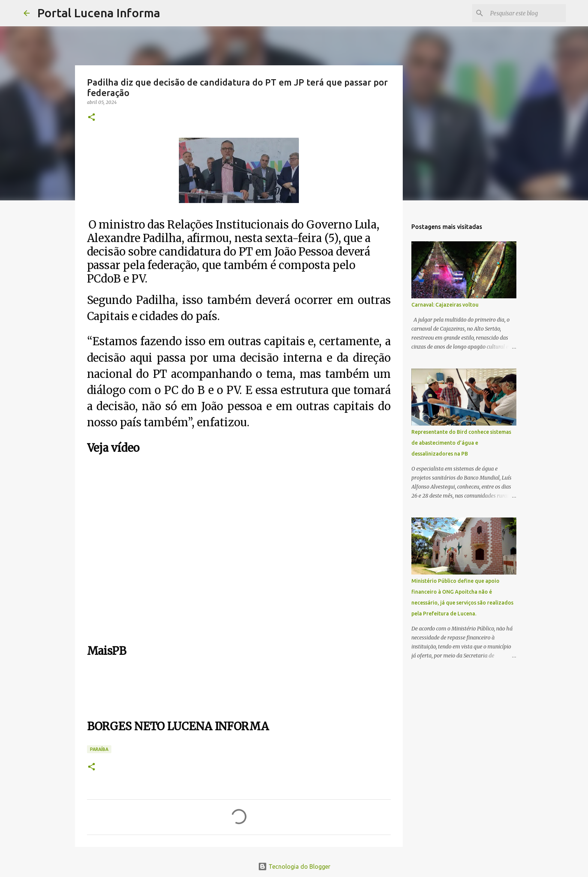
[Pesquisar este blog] (526, 13)
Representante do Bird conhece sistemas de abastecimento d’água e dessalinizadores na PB (461, 443)
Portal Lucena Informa (99, 13)
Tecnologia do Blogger (294, 866)
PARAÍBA (99, 749)
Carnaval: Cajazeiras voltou (445, 305)
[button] (91, 118)
